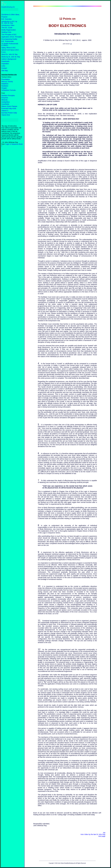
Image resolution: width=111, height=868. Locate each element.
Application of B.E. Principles (12, 37)
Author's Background (9, 59)
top (104, 833)
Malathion (5, 84)
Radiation (5, 86)
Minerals (4, 100)
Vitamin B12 (6, 115)
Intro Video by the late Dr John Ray (93, 834)
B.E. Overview (7, 19)
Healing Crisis (6, 32)
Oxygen (4, 88)
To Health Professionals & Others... (10, 44)
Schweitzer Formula (9, 90)
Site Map (5, 71)
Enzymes (5, 98)
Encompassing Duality (9, 39)
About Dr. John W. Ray (10, 54)
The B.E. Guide (7, 28)
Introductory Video (8, 25)
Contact (4, 68)
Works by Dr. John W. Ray (11, 57)
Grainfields (5, 104)
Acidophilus (6, 102)
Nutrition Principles (8, 96)
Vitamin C (5, 111)
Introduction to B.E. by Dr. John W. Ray (9, 22)
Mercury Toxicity (7, 82)
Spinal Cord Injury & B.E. (10, 50)
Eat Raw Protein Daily (9, 113)
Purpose (4, 17)
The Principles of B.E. (9, 35)
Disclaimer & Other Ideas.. (11, 15)
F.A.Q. (4, 52)
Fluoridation (6, 79)
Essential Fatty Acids (9, 108)
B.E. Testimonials (8, 41)
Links (3, 66)
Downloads (5, 61)
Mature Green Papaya (9, 106)
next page (102, 836)
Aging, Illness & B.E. (9, 48)
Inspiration (5, 64)
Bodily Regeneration (9, 30)
